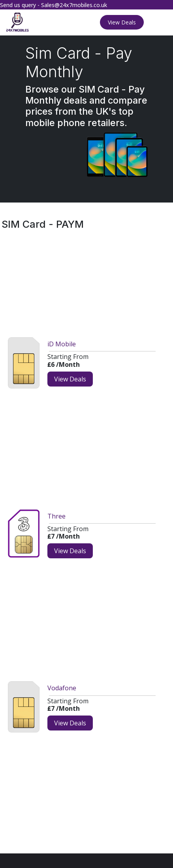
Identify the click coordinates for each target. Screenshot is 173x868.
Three (56, 516)
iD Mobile (62, 344)
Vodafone (62, 688)
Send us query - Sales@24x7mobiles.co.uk (54, 5)
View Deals (122, 22)
